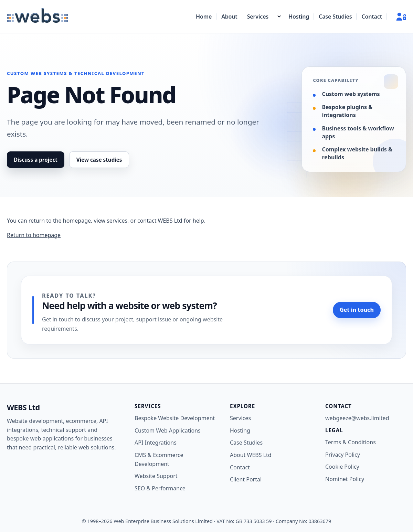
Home (204, 17)
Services (258, 17)
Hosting (299, 17)
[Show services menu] (279, 17)
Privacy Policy (343, 455)
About (229, 17)
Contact (372, 17)
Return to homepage (34, 235)
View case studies (99, 160)
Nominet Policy (345, 479)
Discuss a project (36, 160)
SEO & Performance (160, 488)
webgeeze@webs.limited (357, 418)
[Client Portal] (398, 17)
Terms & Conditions (351, 442)
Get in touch (357, 310)
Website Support (156, 476)
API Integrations (156, 443)
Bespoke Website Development (175, 418)
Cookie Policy (342, 467)
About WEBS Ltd (251, 455)
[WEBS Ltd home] (38, 17)
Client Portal (246, 479)
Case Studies (335, 17)
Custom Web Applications (168, 430)
